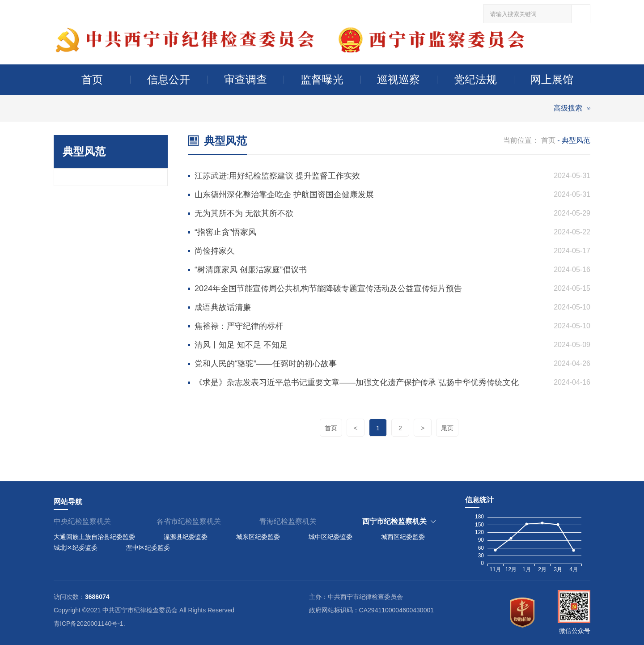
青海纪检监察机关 (288, 521)
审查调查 (246, 79)
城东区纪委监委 (258, 537)
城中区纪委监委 (330, 537)
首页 (92, 79)
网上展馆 (552, 79)
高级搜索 (568, 108)
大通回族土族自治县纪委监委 (94, 537)
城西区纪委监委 (403, 537)
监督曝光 (322, 79)
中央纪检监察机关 (82, 521)
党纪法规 (475, 79)
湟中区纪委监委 (148, 547)
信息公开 (169, 79)
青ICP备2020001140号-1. (89, 624)
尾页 (447, 428)
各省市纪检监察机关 (189, 521)
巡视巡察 (398, 79)
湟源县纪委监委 (186, 537)
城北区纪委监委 (76, 547)
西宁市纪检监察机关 (394, 521)
